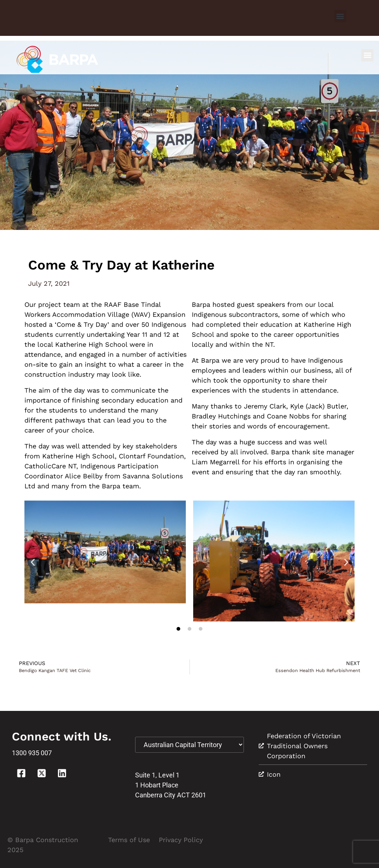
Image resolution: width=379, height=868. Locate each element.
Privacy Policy (181, 840)
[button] (340, 16)
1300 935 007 (32, 753)
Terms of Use (129, 840)
